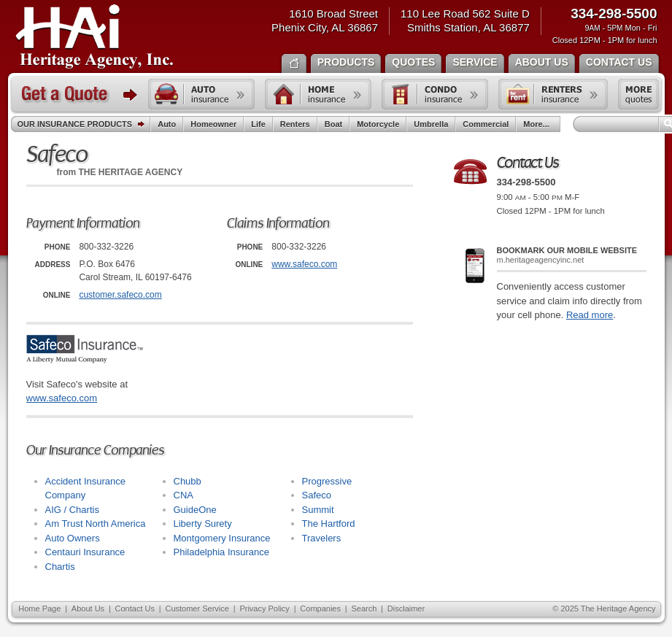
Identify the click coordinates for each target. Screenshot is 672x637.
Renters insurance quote (553, 94)
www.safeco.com (304, 264)
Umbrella (431, 124)
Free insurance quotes (638, 94)
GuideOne (195, 510)
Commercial (486, 124)
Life (258, 124)
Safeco (317, 495)
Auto (167, 124)
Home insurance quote (318, 94)
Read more (590, 315)
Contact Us (135, 609)
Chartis (60, 567)
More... (538, 124)
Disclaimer (406, 609)
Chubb (188, 481)
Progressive (327, 481)
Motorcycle (378, 124)
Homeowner (213, 124)
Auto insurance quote (201, 94)
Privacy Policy (264, 609)
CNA (184, 495)
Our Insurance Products (84, 125)
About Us (88, 609)
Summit (318, 510)
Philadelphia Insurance (222, 552)
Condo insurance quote (435, 94)
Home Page (39, 609)
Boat (333, 124)
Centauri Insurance (85, 552)
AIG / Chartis (72, 510)
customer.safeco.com (120, 295)
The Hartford (329, 524)
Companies (320, 609)
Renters (295, 124)
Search (364, 609)
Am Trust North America (96, 524)
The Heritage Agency (94, 37)
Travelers (322, 538)
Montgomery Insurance (222, 538)
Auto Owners (73, 538)
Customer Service (197, 609)
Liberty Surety (203, 524)
